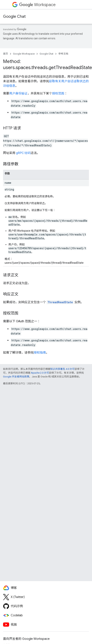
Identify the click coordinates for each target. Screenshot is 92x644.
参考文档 (63, 54)
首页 (6, 54)
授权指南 (40, 353)
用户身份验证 (18, 93)
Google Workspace (24, 54)
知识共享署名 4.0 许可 (62, 369)
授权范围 (58, 93)
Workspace (37, 5)
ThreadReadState (60, 302)
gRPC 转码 (23, 153)
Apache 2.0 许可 (40, 373)
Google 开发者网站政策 (16, 377)
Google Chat (14, 17)
